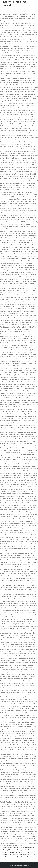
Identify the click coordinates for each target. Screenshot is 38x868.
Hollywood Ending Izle (24, 854)
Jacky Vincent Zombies (12, 850)
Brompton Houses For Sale (17, 852)
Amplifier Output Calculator (10, 848)
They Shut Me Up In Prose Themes (25, 857)
